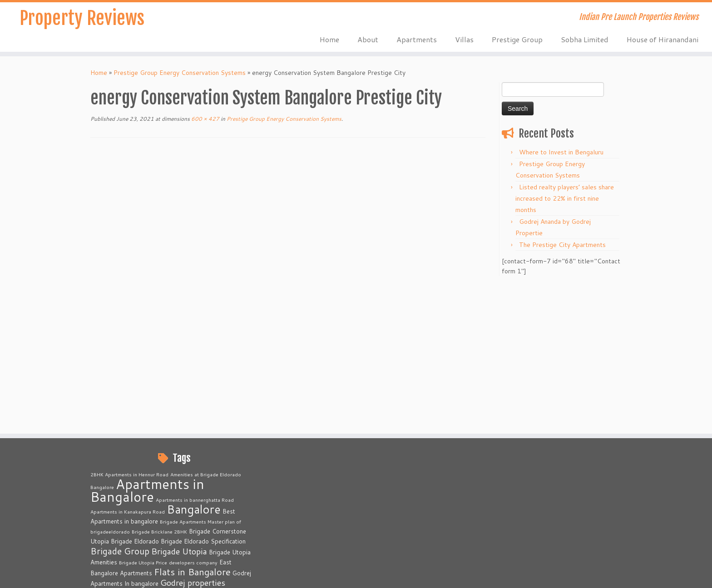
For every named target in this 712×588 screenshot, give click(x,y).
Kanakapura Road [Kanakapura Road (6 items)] (123, 445)
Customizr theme (430, 574)
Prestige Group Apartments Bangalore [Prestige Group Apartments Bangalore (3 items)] (168, 507)
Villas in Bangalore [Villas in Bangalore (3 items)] (186, 550)
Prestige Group (517, 39)
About (368, 39)
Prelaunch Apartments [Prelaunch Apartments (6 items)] (132, 465)
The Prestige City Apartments (562, 245)
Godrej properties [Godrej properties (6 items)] (193, 434)
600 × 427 (205, 119)
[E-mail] (109, 575)
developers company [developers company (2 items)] (193, 414)
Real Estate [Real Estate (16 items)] (205, 527)
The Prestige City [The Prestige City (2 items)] (184, 541)
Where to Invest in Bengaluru (561, 152)
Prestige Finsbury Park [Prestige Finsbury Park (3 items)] (167, 486)
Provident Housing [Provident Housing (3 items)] (145, 529)
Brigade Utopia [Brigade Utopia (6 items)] (179, 403)
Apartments (417, 39)
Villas (464, 39)
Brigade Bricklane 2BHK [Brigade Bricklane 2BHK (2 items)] (159, 383)
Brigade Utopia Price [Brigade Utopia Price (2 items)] (143, 414)
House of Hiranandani (663, 39)
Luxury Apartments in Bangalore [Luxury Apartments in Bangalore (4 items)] (208, 445)
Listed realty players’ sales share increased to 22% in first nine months (565, 198)
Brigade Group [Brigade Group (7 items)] (120, 403)
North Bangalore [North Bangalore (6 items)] (122, 455)
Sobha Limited (585, 39)
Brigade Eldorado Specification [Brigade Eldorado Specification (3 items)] (203, 393)
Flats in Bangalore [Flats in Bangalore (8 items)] (192, 423)
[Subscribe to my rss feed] (96, 575)
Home (329, 39)
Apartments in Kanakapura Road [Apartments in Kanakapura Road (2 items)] (128, 363)
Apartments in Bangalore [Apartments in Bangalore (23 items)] (147, 342)
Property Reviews (82, 18)
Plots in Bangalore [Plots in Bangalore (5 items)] (188, 455)
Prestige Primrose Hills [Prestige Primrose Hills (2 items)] (142, 517)
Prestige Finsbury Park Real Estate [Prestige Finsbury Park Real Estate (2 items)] (163, 497)
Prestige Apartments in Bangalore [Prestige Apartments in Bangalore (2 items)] (162, 477)
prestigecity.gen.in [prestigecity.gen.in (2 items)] (112, 487)
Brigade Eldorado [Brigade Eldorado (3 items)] (135, 393)
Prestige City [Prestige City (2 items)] (217, 477)
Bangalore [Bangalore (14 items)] (194, 361)
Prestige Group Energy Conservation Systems (180, 73)
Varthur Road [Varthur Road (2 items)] (144, 551)
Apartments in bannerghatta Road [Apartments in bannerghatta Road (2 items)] (195, 351)
